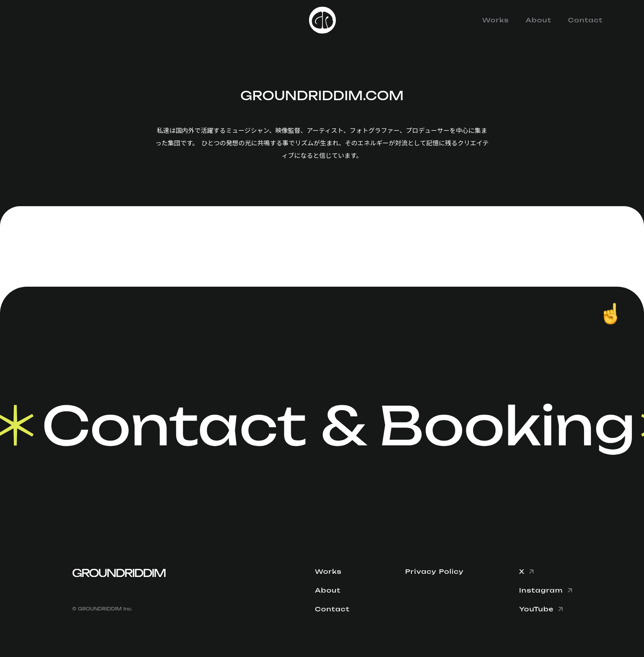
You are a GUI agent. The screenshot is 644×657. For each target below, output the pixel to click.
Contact (585, 20)
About (538, 20)
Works (496, 20)
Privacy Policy (434, 572)
